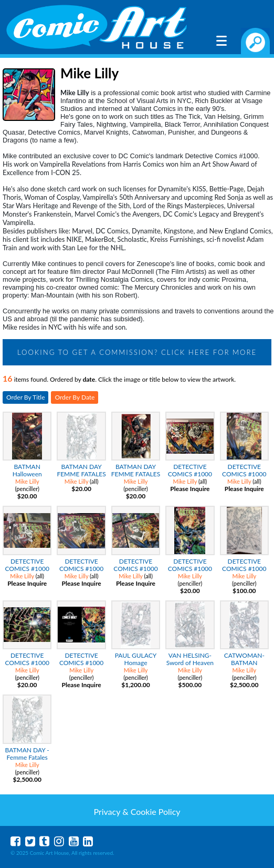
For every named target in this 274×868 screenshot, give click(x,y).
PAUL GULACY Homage (136, 659)
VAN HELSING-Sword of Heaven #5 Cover (190, 663)
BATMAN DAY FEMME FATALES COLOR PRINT (136, 474)
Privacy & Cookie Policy (137, 811)
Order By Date (75, 397)
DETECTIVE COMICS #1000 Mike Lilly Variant (81, 663)
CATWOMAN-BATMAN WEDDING (244, 663)
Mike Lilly (27, 481)
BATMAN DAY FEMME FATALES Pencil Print (81, 474)
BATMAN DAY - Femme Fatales (27, 754)
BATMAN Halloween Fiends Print (27, 474)
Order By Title (25, 397)
